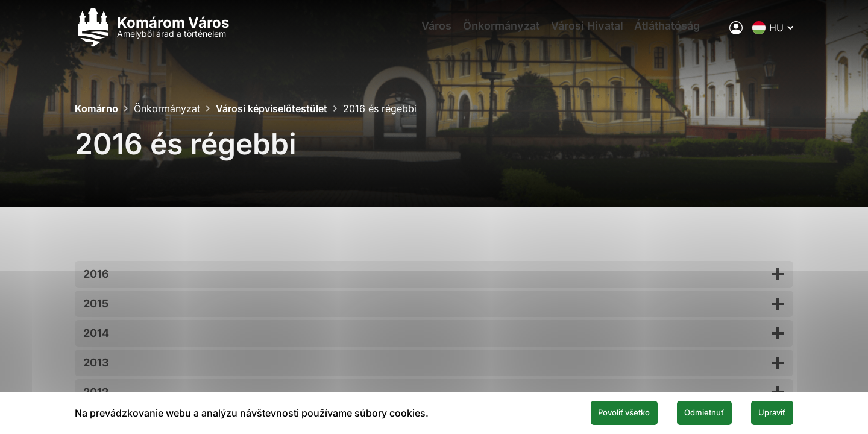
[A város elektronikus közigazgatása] (736, 33)
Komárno (96, 108)
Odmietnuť (680, 412)
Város (427, 33)
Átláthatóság (678, 33)
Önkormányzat (499, 33)
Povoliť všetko (580, 412)
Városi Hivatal (591, 33)
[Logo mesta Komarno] (152, 33)
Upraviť (764, 412)
